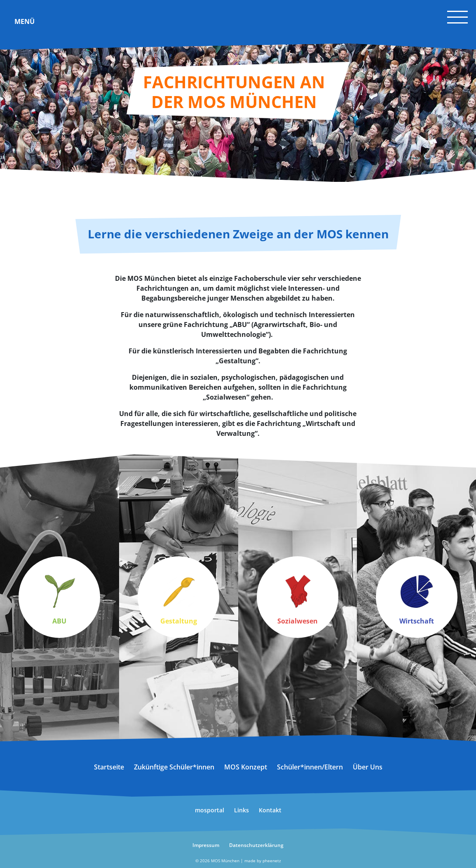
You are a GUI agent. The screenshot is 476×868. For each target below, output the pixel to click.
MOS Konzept (246, 767)
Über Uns (368, 767)
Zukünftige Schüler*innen (174, 767)
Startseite (109, 767)
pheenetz (272, 861)
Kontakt (270, 810)
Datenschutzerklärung (256, 845)
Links (242, 810)
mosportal (210, 810)
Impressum (206, 845)
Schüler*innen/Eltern (310, 767)
